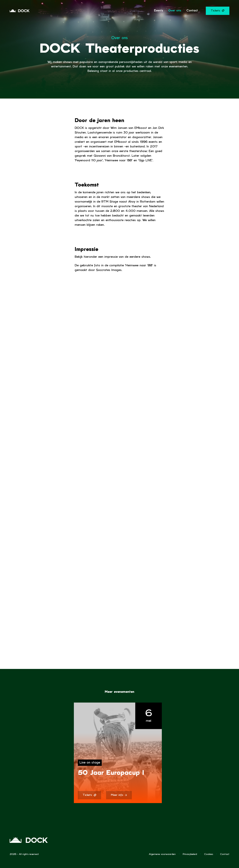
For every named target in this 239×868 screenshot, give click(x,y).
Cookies (209, 854)
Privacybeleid (190, 854)
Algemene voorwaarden (162, 854)
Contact (225, 854)
